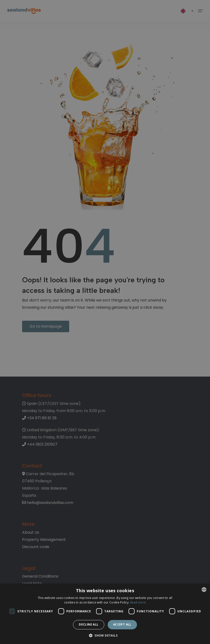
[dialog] (105, 614)
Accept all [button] (122, 624)
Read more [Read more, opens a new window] (138, 602)
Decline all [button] (89, 624)
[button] (105, 636)
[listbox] (204, 590)
